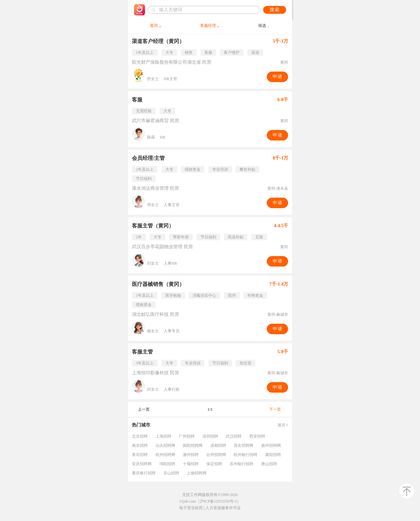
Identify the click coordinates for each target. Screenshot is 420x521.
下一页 (275, 409)
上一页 (144, 409)
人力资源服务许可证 (223, 508)
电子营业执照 (191, 508)
